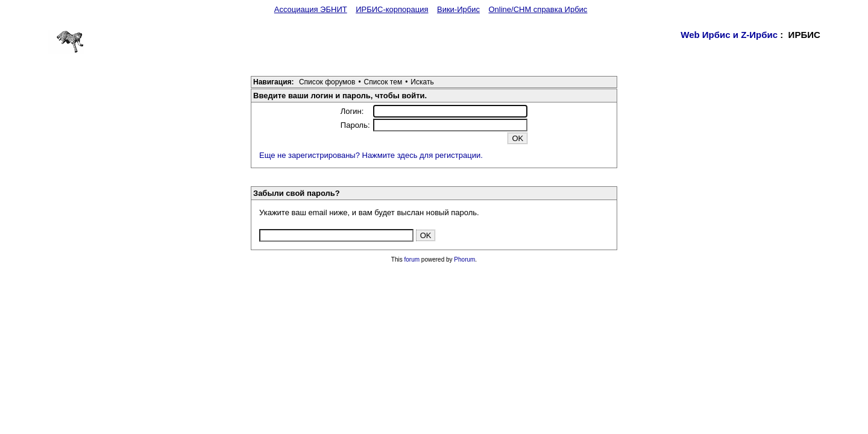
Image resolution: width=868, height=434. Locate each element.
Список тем (383, 82)
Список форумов (327, 82)
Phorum (464, 259)
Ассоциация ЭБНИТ (311, 9)
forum (412, 259)
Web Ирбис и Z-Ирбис (729, 35)
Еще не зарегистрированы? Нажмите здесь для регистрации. (371, 155)
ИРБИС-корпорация (392, 9)
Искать (422, 82)
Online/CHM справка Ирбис (538, 9)
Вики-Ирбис (458, 9)
